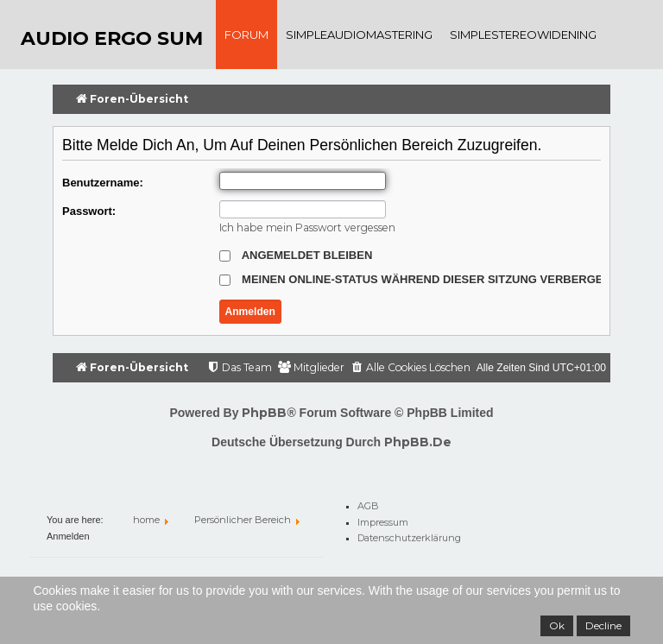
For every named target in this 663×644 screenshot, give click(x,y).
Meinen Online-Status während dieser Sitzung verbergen (415, 279)
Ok (557, 625)
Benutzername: (103, 183)
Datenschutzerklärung (409, 535)
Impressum (383, 519)
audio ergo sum (112, 38)
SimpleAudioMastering (359, 35)
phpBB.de (418, 442)
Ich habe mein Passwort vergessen (307, 227)
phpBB (264, 413)
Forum (246, 35)
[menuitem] (410, 368)
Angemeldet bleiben (296, 255)
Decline (603, 625)
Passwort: (89, 211)
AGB (368, 503)
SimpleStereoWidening (523, 35)
